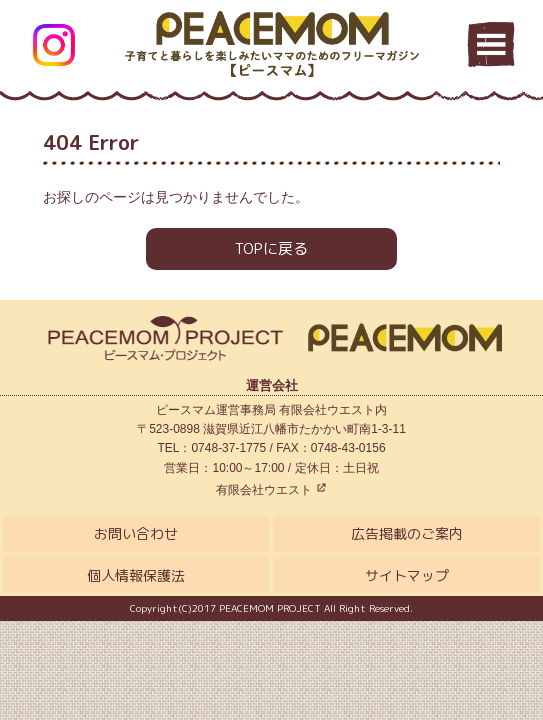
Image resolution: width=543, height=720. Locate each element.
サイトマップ (407, 575)
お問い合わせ (136, 533)
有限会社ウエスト (271, 490)
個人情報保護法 (136, 575)
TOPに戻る (271, 248)
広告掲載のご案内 (407, 533)
